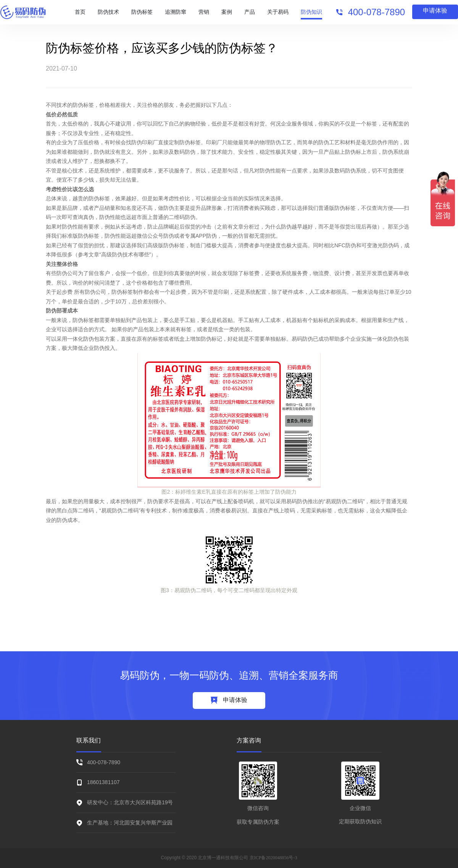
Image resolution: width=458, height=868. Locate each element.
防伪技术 (108, 12)
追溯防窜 (176, 12)
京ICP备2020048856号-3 (273, 858)
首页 (80, 12)
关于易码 (278, 12)
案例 (227, 12)
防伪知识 (311, 12)
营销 (204, 12)
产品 (250, 12)
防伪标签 (142, 12)
